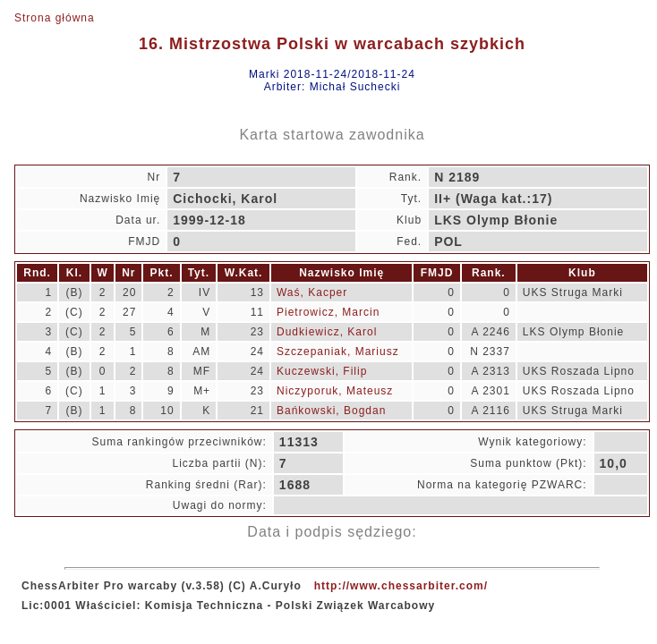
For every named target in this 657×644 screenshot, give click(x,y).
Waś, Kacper (312, 292)
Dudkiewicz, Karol (327, 332)
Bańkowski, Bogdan (331, 411)
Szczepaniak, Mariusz (338, 352)
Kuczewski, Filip (322, 371)
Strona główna (55, 18)
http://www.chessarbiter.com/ (401, 586)
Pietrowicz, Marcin (328, 312)
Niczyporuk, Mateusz (335, 391)
